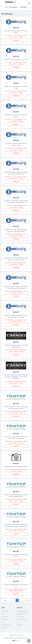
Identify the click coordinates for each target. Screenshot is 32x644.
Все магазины (5, 611)
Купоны (3, 614)
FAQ (18, 622)
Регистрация (23, 7)
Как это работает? (22, 619)
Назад (5, 600)
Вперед (27, 600)
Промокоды (4, 617)
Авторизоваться (13, 7)
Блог (3, 622)
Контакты (20, 625)
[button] (6, 7)
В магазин (16, 40)
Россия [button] (16, 640)
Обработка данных (22, 611)
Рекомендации (5, 619)
